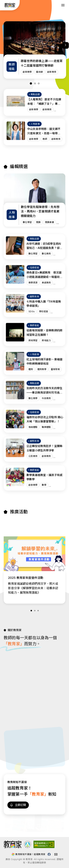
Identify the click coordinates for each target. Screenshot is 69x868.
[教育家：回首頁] (10, 6)
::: (3, 6)
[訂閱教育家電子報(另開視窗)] (18, 822)
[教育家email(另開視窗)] (56, 854)
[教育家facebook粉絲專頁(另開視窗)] (49, 854)
